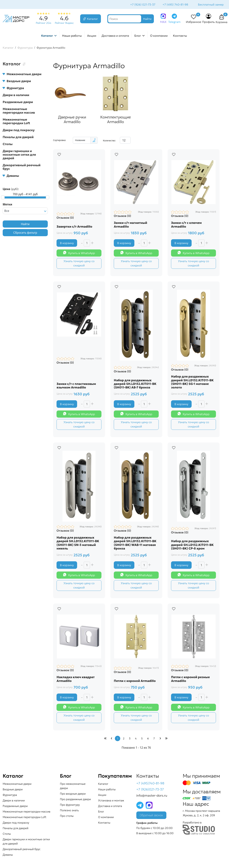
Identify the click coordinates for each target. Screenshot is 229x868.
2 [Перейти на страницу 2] (124, 739)
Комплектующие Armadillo (115, 119)
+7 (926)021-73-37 (150, 790)
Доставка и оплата (115, 36)
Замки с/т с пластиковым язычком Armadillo (76, 386)
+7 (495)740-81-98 (150, 784)
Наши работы (72, 36)
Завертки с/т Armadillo (75, 226)
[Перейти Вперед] (160, 739)
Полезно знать (69, 811)
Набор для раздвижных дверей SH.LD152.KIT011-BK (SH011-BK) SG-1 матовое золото (193, 382)
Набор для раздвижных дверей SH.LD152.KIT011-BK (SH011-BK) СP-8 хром (193, 545)
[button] (221, 18)
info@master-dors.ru (152, 796)
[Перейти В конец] (166, 739)
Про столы (67, 816)
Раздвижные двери (18, 102)
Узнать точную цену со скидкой (79, 263)
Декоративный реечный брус (22, 167)
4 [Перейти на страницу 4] (136, 739)
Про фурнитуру (70, 805)
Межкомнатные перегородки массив (19, 111)
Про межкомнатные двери (73, 786)
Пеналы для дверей (18, 137)
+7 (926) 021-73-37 (142, 5)
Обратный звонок (151, 816)
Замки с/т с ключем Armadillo (187, 224)
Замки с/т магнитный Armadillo (131, 224)
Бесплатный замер (211, 5)
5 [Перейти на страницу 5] (142, 739)
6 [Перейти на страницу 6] (148, 739)
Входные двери (17, 81)
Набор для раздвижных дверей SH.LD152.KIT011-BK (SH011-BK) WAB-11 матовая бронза (135, 543)
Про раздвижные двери (75, 800)
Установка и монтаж (111, 801)
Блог (138, 36)
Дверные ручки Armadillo (72, 119)
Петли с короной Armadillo (135, 681)
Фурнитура (13, 88)
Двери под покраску (19, 130)
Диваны (11, 176)
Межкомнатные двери (22, 74)
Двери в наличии (16, 95)
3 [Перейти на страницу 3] (130, 739)
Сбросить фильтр (25, 233)
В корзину (67, 243)
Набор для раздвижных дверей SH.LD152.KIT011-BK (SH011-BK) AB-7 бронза (135, 384)
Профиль (209, 22)
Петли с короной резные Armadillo (191, 679)
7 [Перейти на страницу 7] (154, 739)
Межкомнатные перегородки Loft (16, 122)
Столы (8, 144)
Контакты (180, 36)
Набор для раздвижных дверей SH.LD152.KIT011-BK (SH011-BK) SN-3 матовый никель (78, 543)
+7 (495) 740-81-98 (175, 5)
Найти (25, 224)
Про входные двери (73, 794)
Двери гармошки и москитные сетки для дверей (19, 155)
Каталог (93, 19)
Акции (92, 36)
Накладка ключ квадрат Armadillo (76, 679)
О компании (159, 36)
